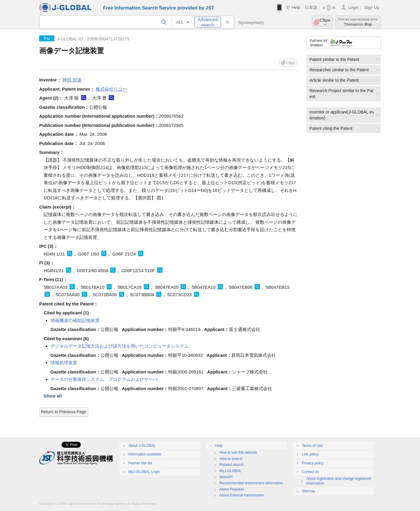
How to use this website (238, 452)
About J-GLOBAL (142, 446)
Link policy (310, 454)
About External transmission (242, 495)
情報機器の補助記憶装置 (75, 320)
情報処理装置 (64, 363)
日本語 (311, 7)
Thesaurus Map (358, 22)
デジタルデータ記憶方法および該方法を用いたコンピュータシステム (120, 346)
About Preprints (232, 489)
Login (353, 7)
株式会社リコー (111, 89)
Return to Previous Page (64, 412)
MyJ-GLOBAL (230, 471)
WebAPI (226, 477)
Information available (145, 454)
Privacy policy (313, 463)
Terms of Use (312, 446)
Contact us (310, 472)
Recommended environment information (251, 483)
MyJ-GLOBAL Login (144, 472)
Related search (232, 465)
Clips (325, 22)
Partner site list (140, 463)
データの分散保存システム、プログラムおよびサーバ (104, 379)
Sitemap (308, 491)
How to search (231, 459)
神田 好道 (72, 80)
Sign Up (372, 7)
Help (296, 7)
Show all (53, 396)
